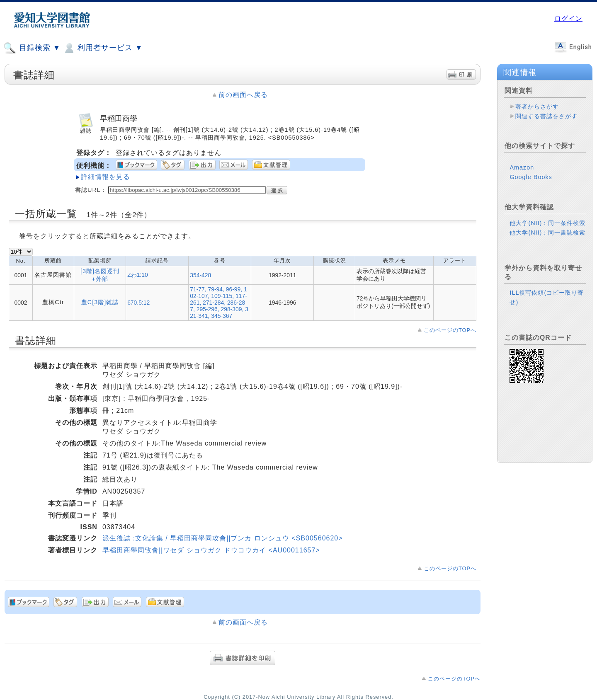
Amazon (522, 167)
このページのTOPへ (450, 330)
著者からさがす (537, 107)
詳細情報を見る (106, 177)
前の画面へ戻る (243, 95)
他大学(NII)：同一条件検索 (547, 223)
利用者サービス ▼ (103, 48)
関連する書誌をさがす (546, 116)
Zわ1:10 (138, 275)
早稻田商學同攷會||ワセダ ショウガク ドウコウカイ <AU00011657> (211, 550)
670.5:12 (138, 303)
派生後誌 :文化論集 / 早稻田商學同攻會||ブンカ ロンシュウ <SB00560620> (223, 538)
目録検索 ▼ (32, 48)
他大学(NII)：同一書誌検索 (547, 233)
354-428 (200, 275)
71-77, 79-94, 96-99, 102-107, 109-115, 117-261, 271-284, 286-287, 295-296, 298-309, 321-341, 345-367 (219, 303)
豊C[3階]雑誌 (100, 302)
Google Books (531, 177)
